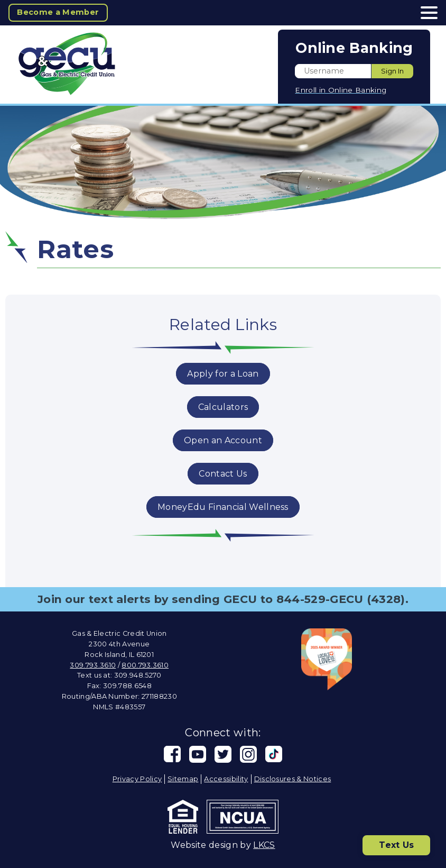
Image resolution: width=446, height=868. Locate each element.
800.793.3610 (145, 665)
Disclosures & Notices (293, 779)
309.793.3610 (93, 665)
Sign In (392, 71)
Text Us (396, 845)
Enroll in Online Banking (341, 90)
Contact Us (223, 474)
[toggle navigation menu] (425, 13)
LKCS (264, 845)
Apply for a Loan (223, 374)
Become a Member (58, 12)
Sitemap (183, 779)
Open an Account (223, 440)
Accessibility (226, 779)
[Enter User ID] (333, 71)
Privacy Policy (137, 779)
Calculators (223, 407)
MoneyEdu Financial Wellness (223, 507)
